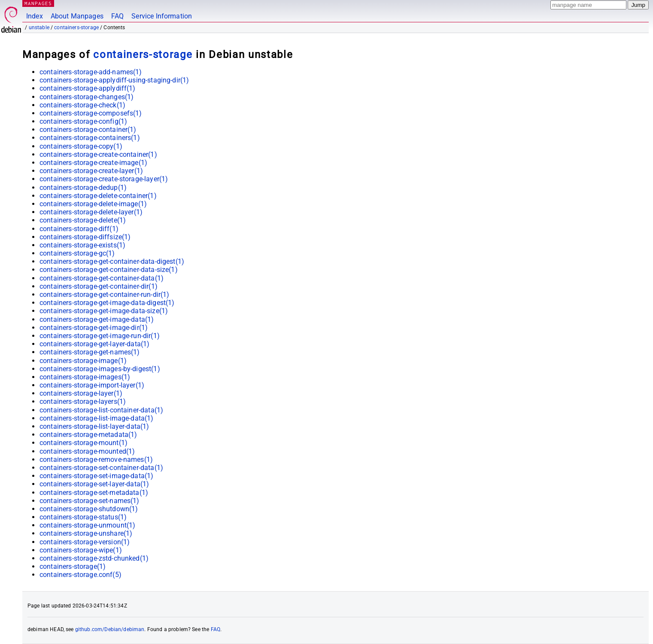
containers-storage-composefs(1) (91, 113)
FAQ (117, 16)
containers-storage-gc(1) (77, 253)
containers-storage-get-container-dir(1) (99, 286)
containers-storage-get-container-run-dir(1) (104, 295)
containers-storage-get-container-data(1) (102, 278)
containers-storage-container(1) (88, 130)
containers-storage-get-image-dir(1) (94, 328)
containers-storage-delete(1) (83, 220)
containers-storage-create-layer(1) (91, 171)
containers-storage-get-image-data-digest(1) (107, 303)
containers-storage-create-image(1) (93, 163)
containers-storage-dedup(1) (83, 188)
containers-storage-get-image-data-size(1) (104, 311)
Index (35, 16)
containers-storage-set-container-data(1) (101, 468)
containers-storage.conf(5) (80, 575)
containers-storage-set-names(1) (90, 501)
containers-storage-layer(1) (81, 393)
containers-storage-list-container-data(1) (101, 410)
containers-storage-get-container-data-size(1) (109, 270)
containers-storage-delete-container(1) (98, 196)
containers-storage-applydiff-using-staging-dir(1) (114, 80)
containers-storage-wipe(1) (81, 550)
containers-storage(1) (73, 566)
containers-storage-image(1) (83, 361)
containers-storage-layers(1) (83, 401)
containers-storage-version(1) (85, 542)
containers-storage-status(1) (83, 517)
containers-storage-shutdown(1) (89, 509)
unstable (39, 27)
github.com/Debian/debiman (110, 629)
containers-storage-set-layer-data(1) (94, 484)
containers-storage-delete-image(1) (93, 204)
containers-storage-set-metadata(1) (94, 493)
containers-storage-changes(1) (87, 97)
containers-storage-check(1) (82, 105)
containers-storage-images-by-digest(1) (100, 369)
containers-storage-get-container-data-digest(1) (112, 261)
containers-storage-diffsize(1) (85, 237)
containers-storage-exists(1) (82, 245)
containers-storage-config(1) (83, 121)
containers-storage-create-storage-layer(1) (104, 179)
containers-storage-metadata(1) (88, 435)
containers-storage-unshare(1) (86, 533)
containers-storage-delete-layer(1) (91, 212)
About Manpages (77, 16)
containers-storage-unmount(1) (87, 525)
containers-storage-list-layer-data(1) (94, 426)
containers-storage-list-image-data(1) (97, 418)
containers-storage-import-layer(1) (92, 385)
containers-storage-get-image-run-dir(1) (100, 336)
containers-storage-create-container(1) (98, 154)
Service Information (162, 16)
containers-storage (76, 27)
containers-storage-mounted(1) (87, 451)
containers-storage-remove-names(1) (96, 459)
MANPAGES (38, 3)
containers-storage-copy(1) (81, 146)
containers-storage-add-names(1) (91, 72)
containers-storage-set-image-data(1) (96, 476)
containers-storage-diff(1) (79, 229)
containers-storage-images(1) (85, 377)
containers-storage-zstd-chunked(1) (94, 558)
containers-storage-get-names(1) (90, 352)
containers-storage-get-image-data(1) (97, 319)
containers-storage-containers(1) (90, 138)
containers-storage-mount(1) (84, 443)
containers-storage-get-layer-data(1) (94, 344)
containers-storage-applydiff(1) (88, 88)
